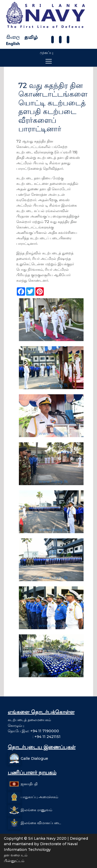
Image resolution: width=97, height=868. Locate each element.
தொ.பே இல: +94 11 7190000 (33, 731)
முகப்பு (47, 53)
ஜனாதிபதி (29, 784)
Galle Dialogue (34, 758)
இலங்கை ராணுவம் (36, 810)
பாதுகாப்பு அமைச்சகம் (39, 797)
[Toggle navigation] (49, 61)
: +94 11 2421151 (34, 737)
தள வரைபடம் (16, 855)
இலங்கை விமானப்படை (41, 823)
